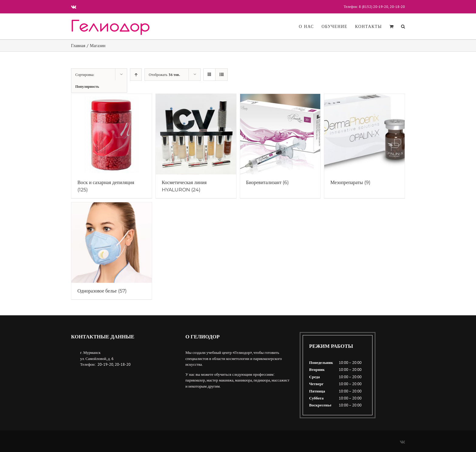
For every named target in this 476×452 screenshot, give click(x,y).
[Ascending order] (136, 75)
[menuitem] (310, 26)
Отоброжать (164, 75)
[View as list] (221, 75)
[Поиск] (403, 26)
